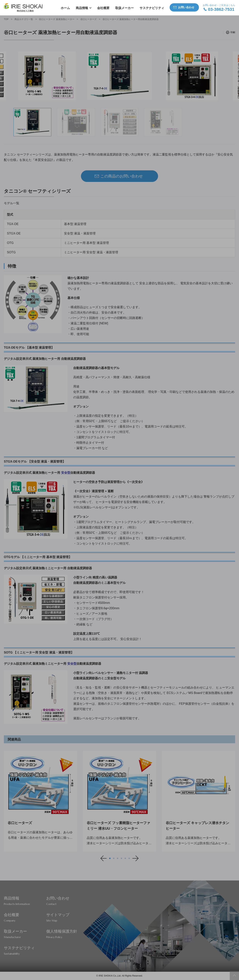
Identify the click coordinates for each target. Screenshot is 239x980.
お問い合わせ (186, 7)
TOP (6, 19)
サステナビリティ (152, 8)
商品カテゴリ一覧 (24, 19)
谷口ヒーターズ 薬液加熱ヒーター (57, 19)
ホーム (65, 8)
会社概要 (103, 8)
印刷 (233, 32)
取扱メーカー (125, 8)
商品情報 (82, 8)
